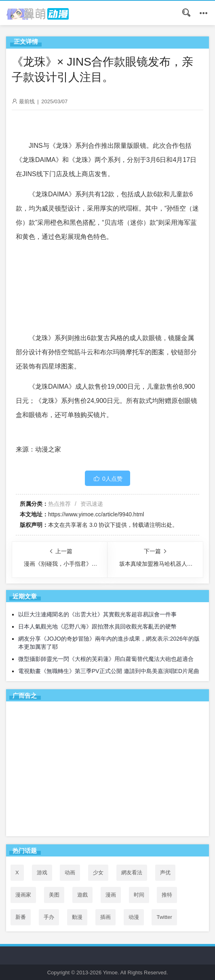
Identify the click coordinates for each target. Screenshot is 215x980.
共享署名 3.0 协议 (87, 525)
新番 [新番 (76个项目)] (21, 917)
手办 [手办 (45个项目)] (49, 917)
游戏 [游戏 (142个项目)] (42, 872)
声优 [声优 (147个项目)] (165, 872)
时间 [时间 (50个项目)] (139, 895)
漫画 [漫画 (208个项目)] (111, 895)
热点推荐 (59, 504)
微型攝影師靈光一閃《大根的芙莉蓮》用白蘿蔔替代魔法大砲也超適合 (106, 659)
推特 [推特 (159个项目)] (167, 895)
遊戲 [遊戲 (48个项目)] (82, 895)
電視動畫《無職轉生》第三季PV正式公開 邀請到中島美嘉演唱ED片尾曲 (109, 671)
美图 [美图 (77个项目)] (54, 895)
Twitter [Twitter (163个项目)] (164, 917)
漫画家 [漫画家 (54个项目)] (23, 895)
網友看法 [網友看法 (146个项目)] (132, 872)
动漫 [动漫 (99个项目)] (134, 917)
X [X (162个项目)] (17, 872)
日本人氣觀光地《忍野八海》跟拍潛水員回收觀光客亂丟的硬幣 (97, 626)
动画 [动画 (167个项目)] (70, 872)
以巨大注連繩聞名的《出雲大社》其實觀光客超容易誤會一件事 (97, 614)
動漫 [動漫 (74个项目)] (77, 917)
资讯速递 (92, 504)
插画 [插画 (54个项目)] (105, 917)
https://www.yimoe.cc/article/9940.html (96, 514)
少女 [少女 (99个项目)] (98, 872)
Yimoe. (111, 973)
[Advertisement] (107, 770)
